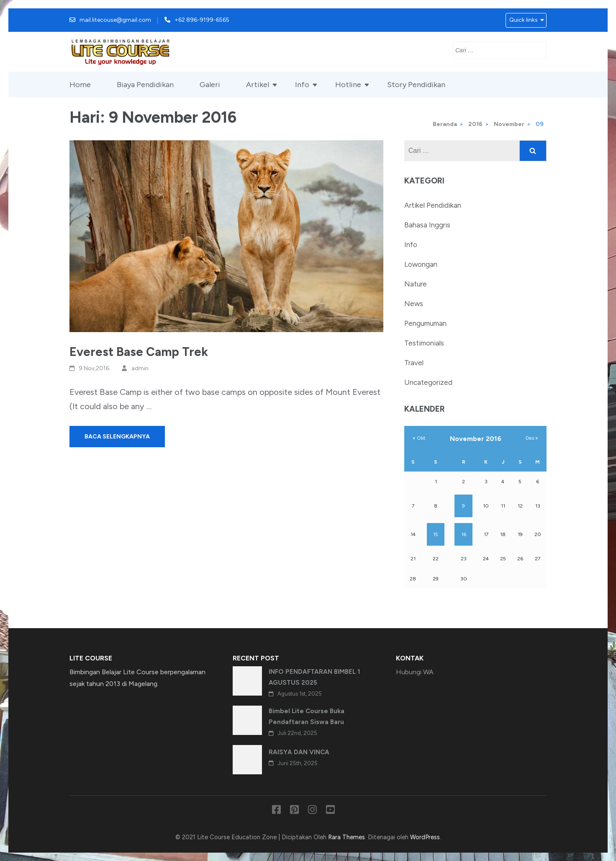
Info (302, 85)
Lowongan (421, 264)
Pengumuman (425, 323)
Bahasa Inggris (427, 225)
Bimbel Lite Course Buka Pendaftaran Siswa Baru (307, 717)
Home (80, 85)
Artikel (258, 85)
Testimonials (424, 343)
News (414, 304)
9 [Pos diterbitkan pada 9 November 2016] (463, 506)
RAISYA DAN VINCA (299, 752)
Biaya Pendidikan (145, 85)
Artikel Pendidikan (433, 205)
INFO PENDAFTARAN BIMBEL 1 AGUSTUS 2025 (314, 677)
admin (140, 368)
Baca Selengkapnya (117, 437)
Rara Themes (346, 837)
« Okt (419, 438)
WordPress (425, 837)
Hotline (348, 85)
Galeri (210, 85)
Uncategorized (428, 382)
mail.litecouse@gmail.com (115, 20)
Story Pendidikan (416, 85)
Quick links (524, 20)
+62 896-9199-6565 (202, 20)
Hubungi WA (415, 672)
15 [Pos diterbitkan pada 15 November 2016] (436, 534)
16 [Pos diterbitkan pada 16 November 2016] (464, 534)
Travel (414, 363)
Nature (416, 284)
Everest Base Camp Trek (139, 352)
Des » (532, 438)
